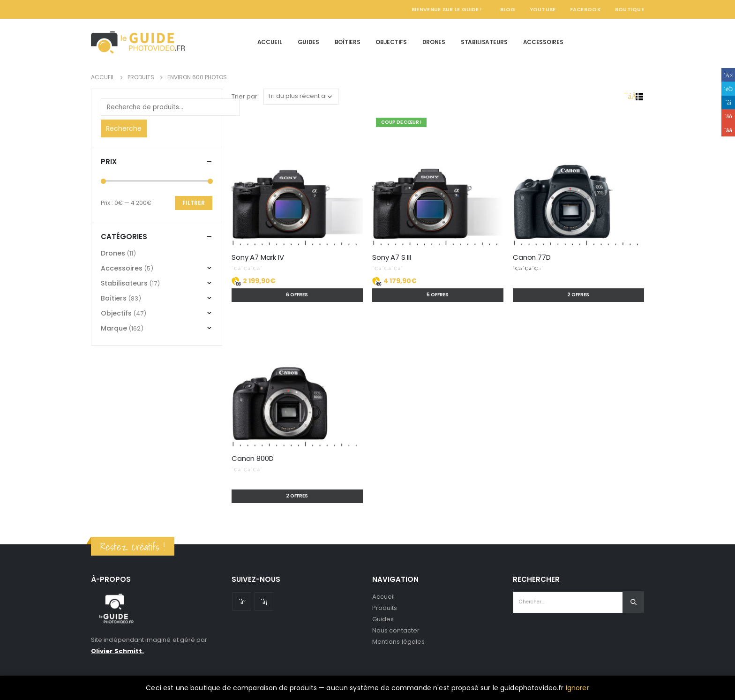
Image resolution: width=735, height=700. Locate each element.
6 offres (297, 295)
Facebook (585, 9)
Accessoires (543, 42)
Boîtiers (348, 42)
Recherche (124, 128)
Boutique (630, 9)
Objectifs (391, 42)
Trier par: (245, 96)
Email (728, 130)
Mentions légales (398, 642)
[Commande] (301, 97)
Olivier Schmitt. (117, 651)
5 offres (438, 295)
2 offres (578, 295)
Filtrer (194, 203)
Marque (114, 328)
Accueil (270, 42)
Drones (434, 42)
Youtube (242, 602)
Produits (385, 608)
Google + (728, 116)
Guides (308, 42)
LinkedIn (728, 102)
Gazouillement (728, 88)
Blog (508, 9)
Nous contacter (396, 630)
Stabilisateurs (484, 42)
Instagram (264, 602)
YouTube (543, 9)
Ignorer (577, 688)
